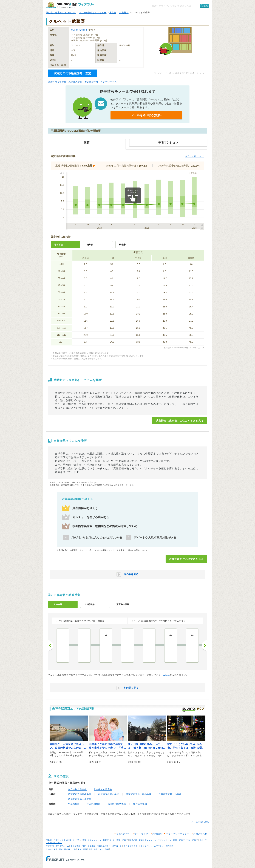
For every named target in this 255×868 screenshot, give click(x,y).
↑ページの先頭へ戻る (200, 822)
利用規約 (157, 834)
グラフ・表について (195, 156)
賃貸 (84, 840)
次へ (205, 645)
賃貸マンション (95, 840)
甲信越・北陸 (70, 849)
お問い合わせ (200, 834)
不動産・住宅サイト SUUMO (61, 13)
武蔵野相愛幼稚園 (117, 804)
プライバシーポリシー (178, 834)
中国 (96, 849)
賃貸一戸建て (122, 840)
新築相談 (92, 846)
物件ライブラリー (131, 846)
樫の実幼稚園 (140, 804)
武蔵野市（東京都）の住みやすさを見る (180, 421)
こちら (166, 675)
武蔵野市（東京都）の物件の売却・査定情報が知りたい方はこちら (82, 82)
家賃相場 (133, 840)
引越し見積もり (104, 846)
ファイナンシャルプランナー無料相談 (157, 846)
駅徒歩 (122, 245)
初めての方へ (123, 834)
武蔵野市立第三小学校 (80, 799)
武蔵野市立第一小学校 (170, 794)
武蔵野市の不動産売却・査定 (73, 73)
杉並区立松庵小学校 (109, 794)
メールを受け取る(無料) (146, 115)
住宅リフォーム (62, 846)
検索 (206, 6)
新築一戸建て (179, 840)
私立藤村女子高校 (103, 789)
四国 (90, 849)
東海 (80, 849)
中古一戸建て (192, 840)
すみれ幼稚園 (94, 804)
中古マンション (165, 840)
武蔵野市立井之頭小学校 (139, 794)
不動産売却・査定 (78, 846)
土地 (202, 840)
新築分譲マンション (148, 840)
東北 (55, 849)
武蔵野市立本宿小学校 (80, 794)
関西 (85, 849)
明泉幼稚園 (74, 804)
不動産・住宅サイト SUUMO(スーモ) (63, 840)
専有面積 (58, 245)
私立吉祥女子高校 (77, 789)
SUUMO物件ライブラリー (93, 13)
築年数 (90, 245)
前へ (50, 645)
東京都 (113, 13)
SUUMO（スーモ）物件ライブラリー (70, 5)
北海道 (49, 849)
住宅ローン (117, 846)
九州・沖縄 (104, 849)
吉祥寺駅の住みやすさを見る (186, 559)
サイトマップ (141, 834)
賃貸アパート (109, 840)
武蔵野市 (124, 13)
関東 (61, 849)
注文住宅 (50, 846)
